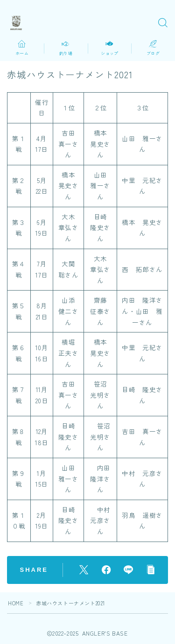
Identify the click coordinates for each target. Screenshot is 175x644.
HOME (16, 603)
